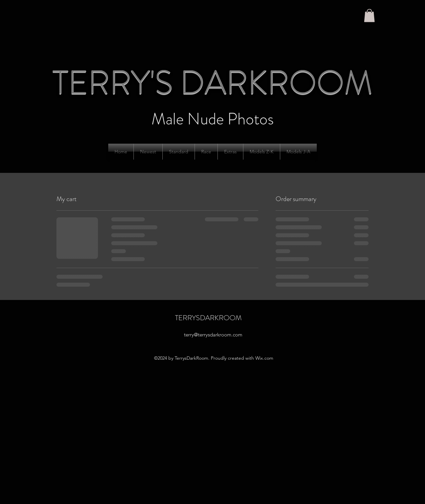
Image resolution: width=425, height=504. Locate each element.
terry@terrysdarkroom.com (213, 335)
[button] (369, 15)
